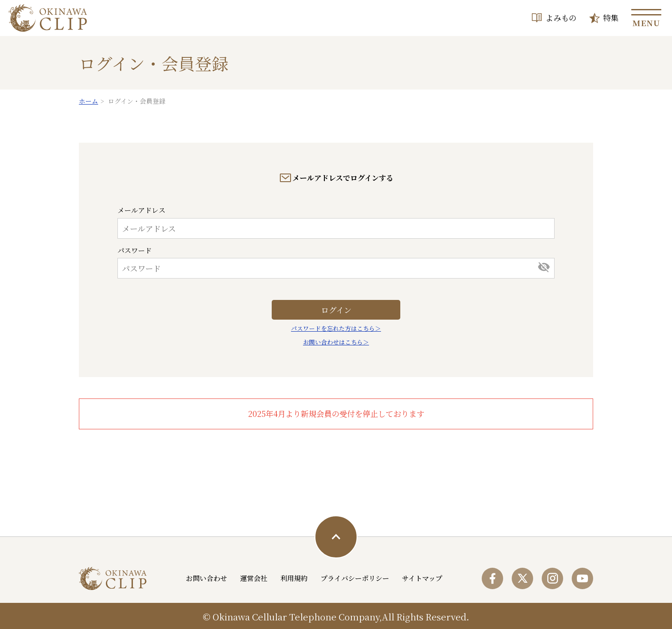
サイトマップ (422, 578)
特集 (611, 18)
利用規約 (294, 578)
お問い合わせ (207, 578)
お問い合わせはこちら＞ (336, 342)
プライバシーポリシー (355, 578)
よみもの (561, 18)
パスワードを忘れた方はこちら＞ (336, 328)
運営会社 (254, 578)
